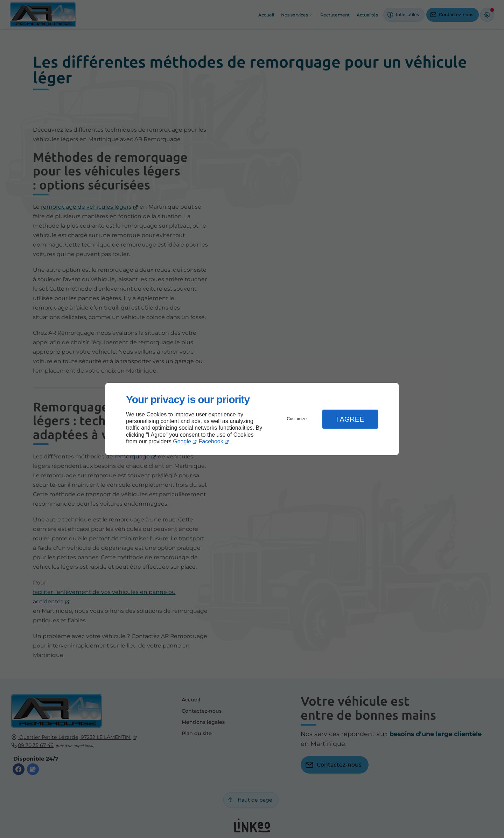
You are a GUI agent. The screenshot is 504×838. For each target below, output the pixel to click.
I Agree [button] (350, 419)
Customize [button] (297, 419)
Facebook (211, 441)
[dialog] (252, 419)
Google (182, 441)
